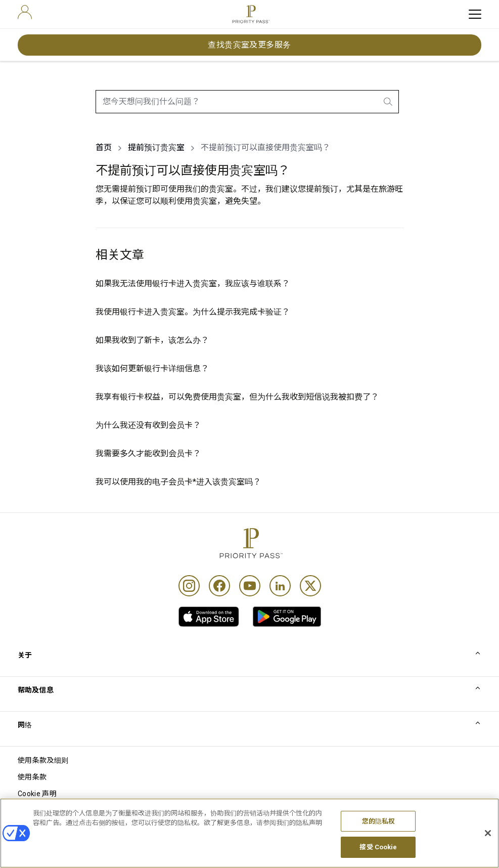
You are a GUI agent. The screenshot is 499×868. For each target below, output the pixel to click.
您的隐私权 (379, 831)
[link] (209, 617)
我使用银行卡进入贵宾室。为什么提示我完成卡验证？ (193, 312)
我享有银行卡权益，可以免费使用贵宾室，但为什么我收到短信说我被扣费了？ (237, 397)
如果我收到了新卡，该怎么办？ (152, 340)
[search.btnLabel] (389, 102)
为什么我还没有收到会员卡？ (148, 425)
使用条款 (32, 777)
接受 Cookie (378, 857)
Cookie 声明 (37, 794)
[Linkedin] (280, 586)
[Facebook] (219, 586)
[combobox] (247, 102)
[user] (25, 12)
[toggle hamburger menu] (475, 14)
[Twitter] (310, 586)
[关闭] (488, 843)
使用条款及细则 (43, 760)
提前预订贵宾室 (156, 147)
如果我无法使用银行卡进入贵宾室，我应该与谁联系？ (193, 284)
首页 (104, 147)
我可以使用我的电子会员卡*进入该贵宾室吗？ (178, 482)
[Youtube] (250, 586)
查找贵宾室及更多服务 (249, 45)
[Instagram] (189, 586)
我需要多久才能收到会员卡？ (148, 453)
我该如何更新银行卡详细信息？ (152, 368)
